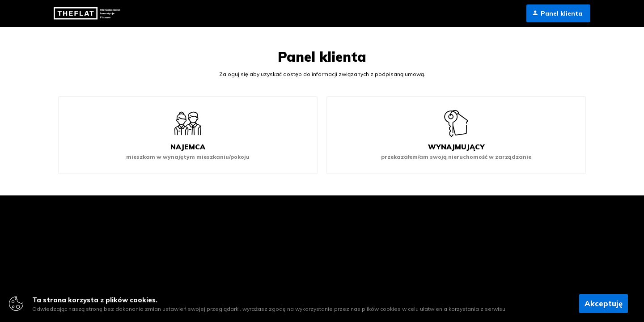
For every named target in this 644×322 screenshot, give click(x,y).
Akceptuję (604, 303)
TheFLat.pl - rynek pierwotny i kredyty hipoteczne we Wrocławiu (88, 14)
